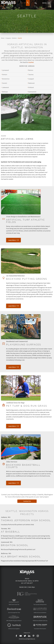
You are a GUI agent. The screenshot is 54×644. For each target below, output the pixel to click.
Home (3, 38)
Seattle (20, 38)
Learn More (13, 240)
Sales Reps (32, 587)
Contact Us (27, 501)
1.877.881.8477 (28, 583)
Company (8, 38)
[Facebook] (16, 636)
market (31, 62)
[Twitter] (25, 636)
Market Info (23, 587)
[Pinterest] (33, 636)
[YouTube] (21, 636)
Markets (14, 38)
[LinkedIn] (29, 636)
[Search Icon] (36, 3)
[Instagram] (38, 636)
